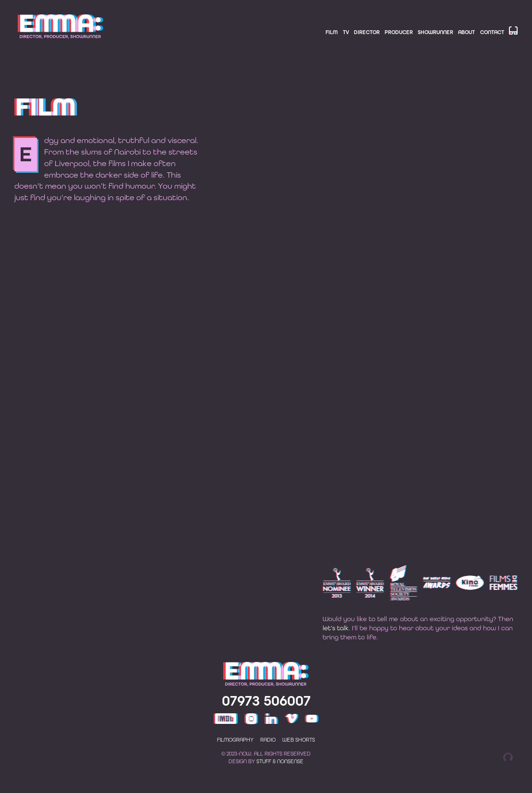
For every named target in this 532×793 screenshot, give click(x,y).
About (466, 32)
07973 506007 (266, 714)
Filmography (235, 753)
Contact (492, 32)
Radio (268, 753)
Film (332, 32)
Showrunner (435, 32)
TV (346, 32)
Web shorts (299, 753)
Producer (399, 32)
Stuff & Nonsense (280, 775)
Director (367, 32)
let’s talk (336, 640)
